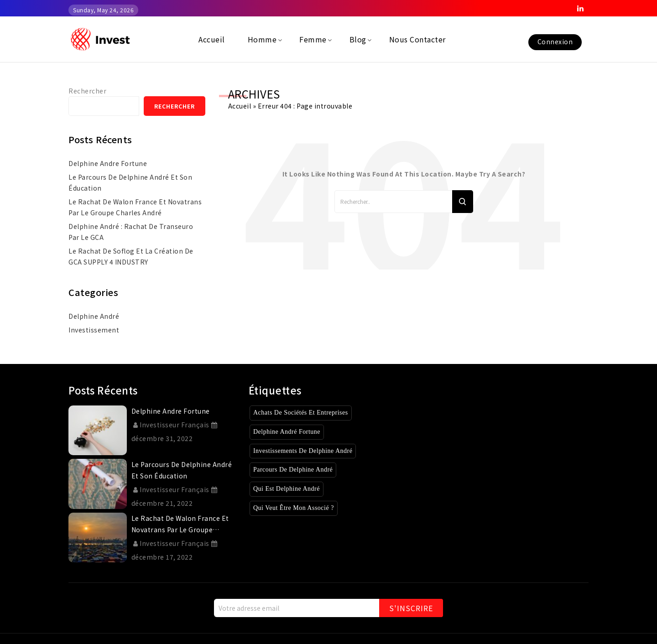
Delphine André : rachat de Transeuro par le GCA (131, 232)
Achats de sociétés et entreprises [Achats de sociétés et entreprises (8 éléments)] (307, 413)
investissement (94, 330)
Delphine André (94, 316)
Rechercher (87, 91)
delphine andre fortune (108, 163)
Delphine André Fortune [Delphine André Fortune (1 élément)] (291, 432)
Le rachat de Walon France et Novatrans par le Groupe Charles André (135, 207)
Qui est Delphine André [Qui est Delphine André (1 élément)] (290, 489)
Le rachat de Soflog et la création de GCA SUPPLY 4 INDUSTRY (131, 256)
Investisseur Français (171, 425)
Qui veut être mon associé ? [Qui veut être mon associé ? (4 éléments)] (298, 508)
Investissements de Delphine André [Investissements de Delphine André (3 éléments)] (310, 451)
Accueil (240, 106)
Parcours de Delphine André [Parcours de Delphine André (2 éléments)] (298, 470)
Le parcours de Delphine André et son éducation (130, 182)
